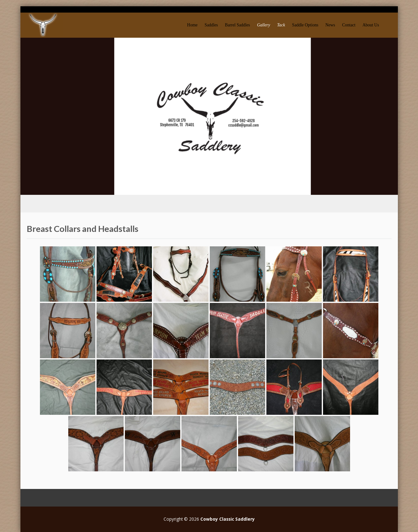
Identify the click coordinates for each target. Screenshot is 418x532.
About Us (371, 25)
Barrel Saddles (237, 25)
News (330, 25)
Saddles (211, 25)
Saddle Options (305, 25)
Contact (349, 25)
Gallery (264, 25)
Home (192, 25)
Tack (281, 25)
